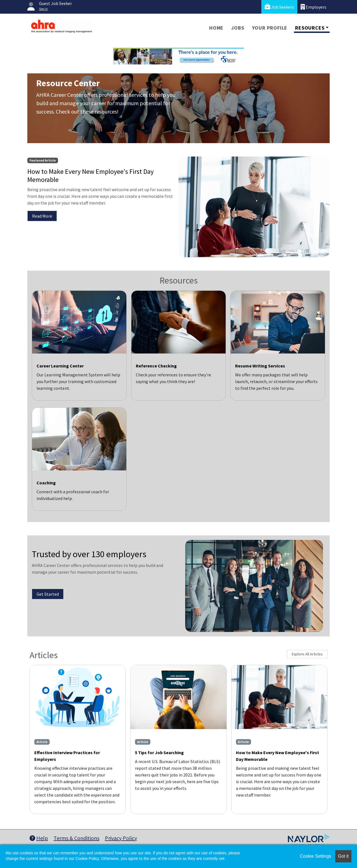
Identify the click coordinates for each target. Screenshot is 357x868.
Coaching (46, 483)
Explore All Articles (307, 654)
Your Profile (270, 28)
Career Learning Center (60, 366)
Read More (42, 216)
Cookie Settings (315, 856)
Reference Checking (156, 366)
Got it (343, 856)
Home (216, 28)
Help (39, 838)
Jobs (238, 28)
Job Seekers (279, 7)
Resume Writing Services (260, 366)
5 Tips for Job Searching (159, 752)
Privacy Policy (121, 838)
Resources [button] (310, 28)
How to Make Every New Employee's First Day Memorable (278, 756)
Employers (313, 7)
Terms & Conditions (76, 838)
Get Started (48, 594)
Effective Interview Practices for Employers (67, 756)
